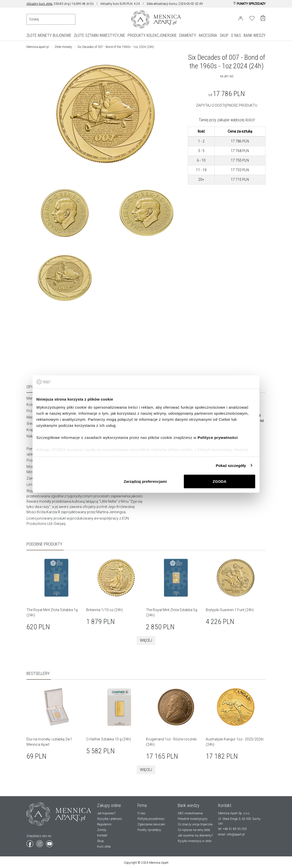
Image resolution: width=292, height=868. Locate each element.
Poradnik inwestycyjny (193, 819)
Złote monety (63, 47)
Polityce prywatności (217, 437)
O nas (141, 813)
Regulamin (104, 824)
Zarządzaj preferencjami (145, 481)
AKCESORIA (208, 35)
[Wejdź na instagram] (40, 843)
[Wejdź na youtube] (49, 843)
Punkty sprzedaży (149, 830)
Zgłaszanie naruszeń (151, 824)
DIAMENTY (188, 35)
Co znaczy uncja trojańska (195, 824)
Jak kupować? (106, 813)
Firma (142, 805)
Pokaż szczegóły (231, 465)
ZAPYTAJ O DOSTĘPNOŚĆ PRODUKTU (227, 105)
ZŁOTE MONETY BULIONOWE (49, 35)
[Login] (241, 17)
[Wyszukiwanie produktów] (51, 19)
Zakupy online (109, 805)
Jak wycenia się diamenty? (195, 835)
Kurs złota (104, 847)
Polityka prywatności (151, 819)
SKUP (224, 35)
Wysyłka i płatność (110, 819)
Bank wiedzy (189, 805)
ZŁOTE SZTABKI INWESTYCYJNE (99, 35)
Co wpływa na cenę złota (194, 830)
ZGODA (219, 481)
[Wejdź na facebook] (30, 843)
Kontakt (102, 835)
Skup (100, 841)
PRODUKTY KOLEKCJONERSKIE (152, 35)
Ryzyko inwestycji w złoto (195, 841)
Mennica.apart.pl (38, 47)
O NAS (236, 35)
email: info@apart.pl (231, 834)
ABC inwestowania (190, 813)
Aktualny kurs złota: (40, 4)
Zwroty (102, 830)
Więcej (146, 640)
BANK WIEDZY (255, 35)
